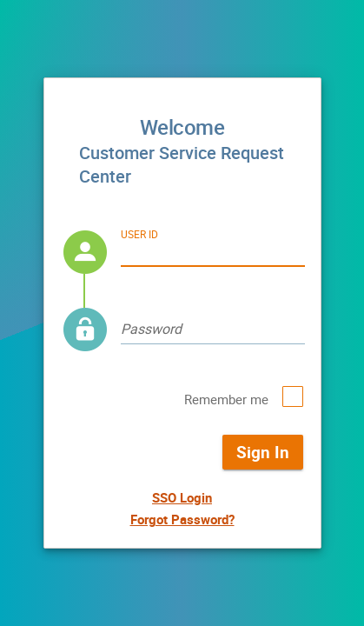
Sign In (263, 452)
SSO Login (182, 497)
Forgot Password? (182, 519)
